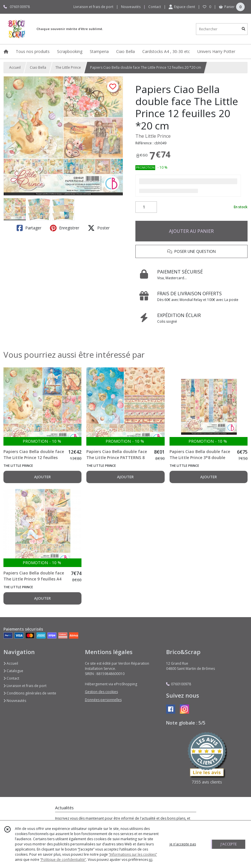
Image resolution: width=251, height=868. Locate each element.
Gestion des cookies (101, 692)
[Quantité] (146, 207)
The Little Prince (68, 67)
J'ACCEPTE (229, 844)
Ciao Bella (38, 67)
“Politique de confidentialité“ (63, 860)
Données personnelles (103, 700)
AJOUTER (42, 477)
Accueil (15, 67)
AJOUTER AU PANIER (191, 231)
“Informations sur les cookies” (133, 854)
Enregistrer (65, 228)
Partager (29, 228)
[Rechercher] (244, 29)
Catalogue (13, 671)
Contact (155, 7)
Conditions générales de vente (30, 693)
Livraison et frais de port (25, 686)
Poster (99, 228)
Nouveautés (15, 701)
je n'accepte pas (183, 844)
